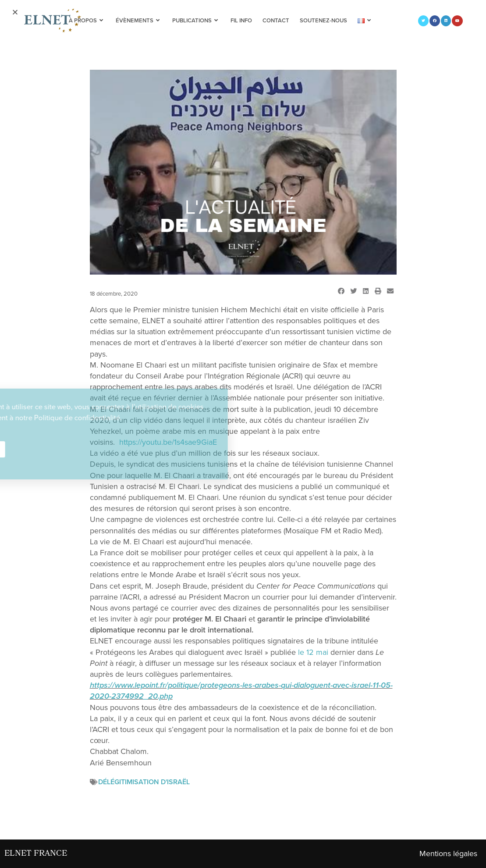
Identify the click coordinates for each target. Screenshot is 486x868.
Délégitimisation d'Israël (144, 782)
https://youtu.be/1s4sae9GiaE (168, 442)
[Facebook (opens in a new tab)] (435, 21)
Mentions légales (448, 854)
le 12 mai (313, 652)
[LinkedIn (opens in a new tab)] (446, 21)
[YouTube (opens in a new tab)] (457, 21)
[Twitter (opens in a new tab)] (423, 21)
